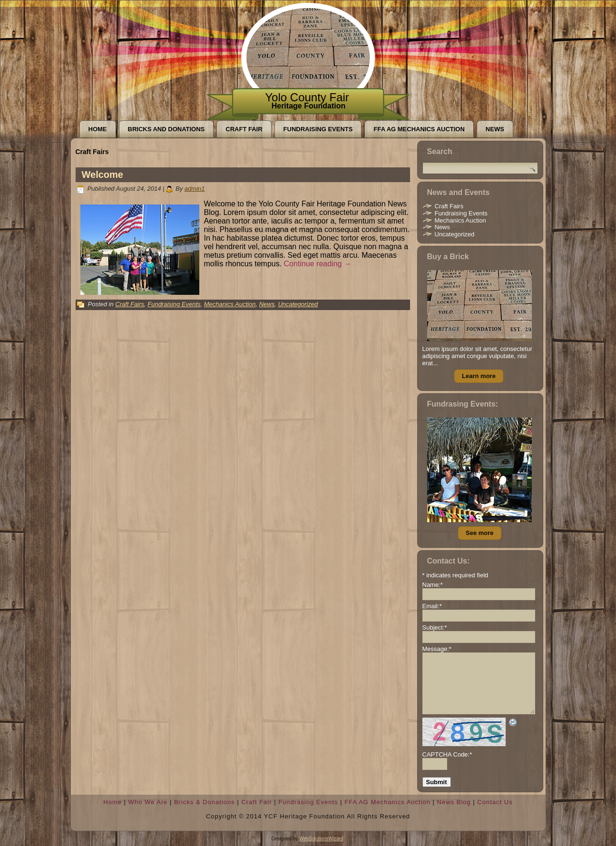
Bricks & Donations (205, 802)
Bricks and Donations (166, 129)
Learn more (479, 376)
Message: (437, 649)
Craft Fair (244, 129)
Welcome (103, 175)
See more (480, 533)
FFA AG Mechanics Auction (419, 129)
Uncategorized (298, 304)
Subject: (435, 627)
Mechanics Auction (230, 304)
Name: (433, 585)
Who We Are (148, 802)
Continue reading (318, 264)
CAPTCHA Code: (447, 754)
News (495, 129)
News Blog (454, 802)
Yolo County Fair (307, 97)
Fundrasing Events (308, 802)
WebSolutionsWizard (321, 839)
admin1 (195, 189)
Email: (432, 606)
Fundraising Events (318, 129)
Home (98, 129)
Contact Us (495, 802)
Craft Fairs (130, 304)
